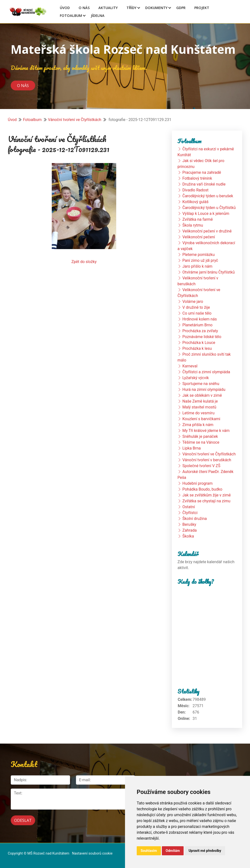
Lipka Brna (192, 448)
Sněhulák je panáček (200, 436)
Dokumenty (156, 8)
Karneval (190, 366)
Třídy (131, 8)
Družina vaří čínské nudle (204, 184)
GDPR (181, 8)
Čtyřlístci (190, 513)
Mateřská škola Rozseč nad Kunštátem (123, 49)
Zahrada (190, 530)
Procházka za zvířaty (200, 331)
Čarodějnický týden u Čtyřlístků (209, 208)
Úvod (65, 8)
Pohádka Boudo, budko (202, 489)
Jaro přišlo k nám (197, 266)
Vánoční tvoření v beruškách (207, 460)
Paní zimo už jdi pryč (200, 260)
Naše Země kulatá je (200, 401)
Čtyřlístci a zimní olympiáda (206, 372)
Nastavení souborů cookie (92, 853)
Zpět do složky (84, 262)
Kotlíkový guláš (195, 202)
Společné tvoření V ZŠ (201, 466)
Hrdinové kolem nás (200, 319)
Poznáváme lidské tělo (202, 337)
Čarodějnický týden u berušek (208, 196)
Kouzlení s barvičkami (201, 419)
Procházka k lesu (197, 348)
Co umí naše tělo (197, 313)
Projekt (202, 8)
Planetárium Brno (197, 325)
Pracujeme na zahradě (202, 172)
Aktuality (108, 8)
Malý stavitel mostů (199, 407)
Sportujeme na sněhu (201, 384)
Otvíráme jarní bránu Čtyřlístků (208, 272)
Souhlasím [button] (149, 851)
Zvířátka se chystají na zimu (206, 501)
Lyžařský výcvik (196, 378)
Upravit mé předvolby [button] (205, 851)
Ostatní (189, 507)
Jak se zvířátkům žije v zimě (207, 495)
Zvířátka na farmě (198, 219)
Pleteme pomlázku (198, 255)
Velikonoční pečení (199, 237)
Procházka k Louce (199, 343)
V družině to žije (196, 307)
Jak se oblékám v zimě (202, 395)
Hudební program (198, 483)
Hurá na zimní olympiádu (204, 390)
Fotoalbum (71, 16)
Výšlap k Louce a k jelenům (206, 214)
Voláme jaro (193, 302)
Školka (188, 536)
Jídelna (98, 16)
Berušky (189, 524)
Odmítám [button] (173, 851)
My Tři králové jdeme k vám (206, 431)
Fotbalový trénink (197, 178)
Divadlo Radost (195, 190)
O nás (23, 85)
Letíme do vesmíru (198, 413)
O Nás (84, 8)
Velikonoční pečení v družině (207, 231)
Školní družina (195, 519)
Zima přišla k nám (198, 425)
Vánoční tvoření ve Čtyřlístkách (75, 120)
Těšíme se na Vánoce (201, 442)
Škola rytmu (193, 225)
